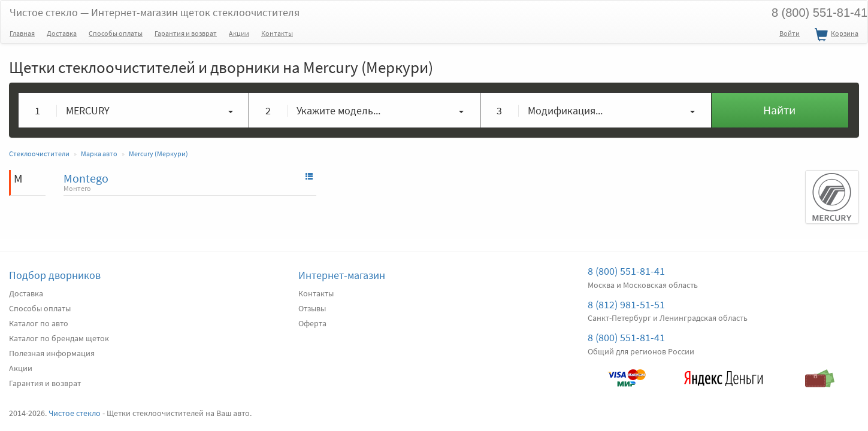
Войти (790, 33)
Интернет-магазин (342, 275)
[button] (134, 110)
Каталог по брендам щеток (59, 338)
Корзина (835, 35)
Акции (239, 33)
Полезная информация (52, 353)
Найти (779, 110)
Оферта (312, 323)
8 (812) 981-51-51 (626, 304)
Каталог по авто (39, 323)
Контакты (277, 33)
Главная (22, 33)
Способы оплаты (116, 33)
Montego (86, 178)
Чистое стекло (155, 12)
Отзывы (312, 308)
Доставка (62, 33)
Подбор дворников (55, 275)
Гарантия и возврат (186, 33)
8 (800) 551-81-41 (626, 271)
